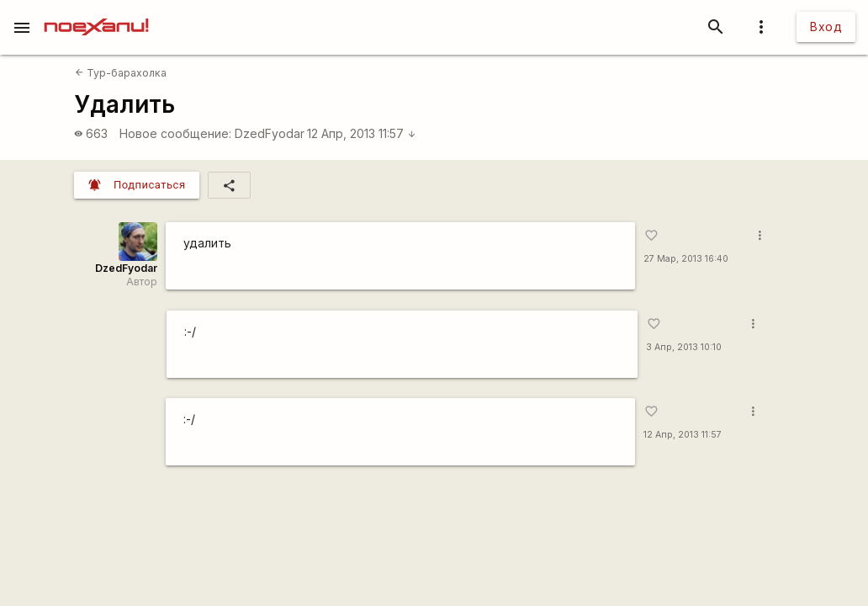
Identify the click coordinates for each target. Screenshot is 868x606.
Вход (826, 27)
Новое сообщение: (175, 133)
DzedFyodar (270, 133)
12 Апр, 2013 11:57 (362, 133)
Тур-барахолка (121, 73)
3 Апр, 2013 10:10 (684, 347)
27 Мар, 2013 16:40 (686, 259)
